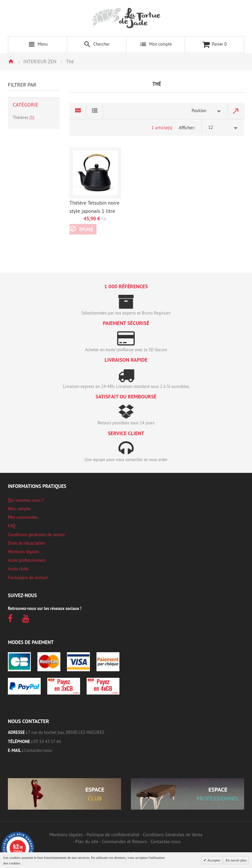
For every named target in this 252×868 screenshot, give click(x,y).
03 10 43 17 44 (47, 742)
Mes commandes (23, 517)
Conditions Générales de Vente (173, 835)
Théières (23, 118)
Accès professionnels (27, 560)
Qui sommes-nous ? (26, 500)
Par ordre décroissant (236, 111)
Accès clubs (18, 569)
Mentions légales (23, 552)
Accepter (213, 860)
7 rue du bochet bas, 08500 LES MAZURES (66, 732)
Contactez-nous (38, 750)
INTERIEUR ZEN (40, 61)
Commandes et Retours (124, 841)
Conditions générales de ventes (36, 535)
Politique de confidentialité (113, 835)
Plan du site (87, 841)
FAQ (12, 526)
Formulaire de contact (28, 578)
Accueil (11, 61)
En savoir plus (236, 860)
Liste (95, 111)
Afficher (186, 128)
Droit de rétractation (26, 543)
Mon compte (19, 509)
